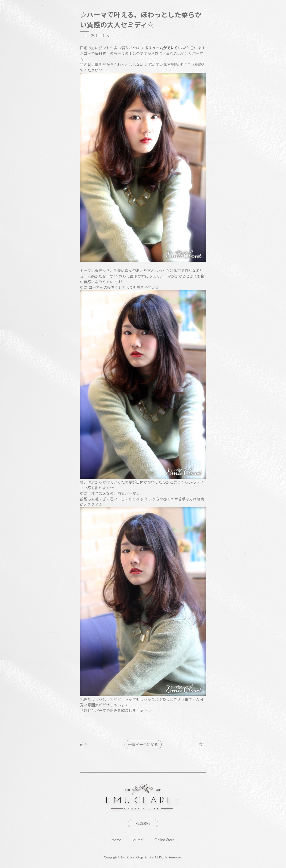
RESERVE (143, 824)
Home (116, 840)
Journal (138, 840)
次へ (202, 744)
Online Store (164, 840)
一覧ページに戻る (143, 745)
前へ (84, 744)
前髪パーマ (127, 493)
